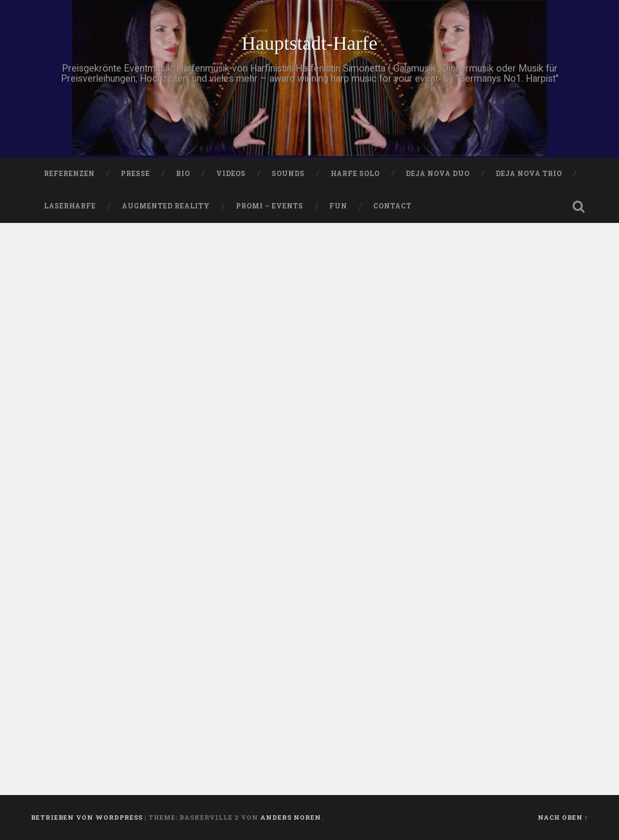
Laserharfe (70, 206)
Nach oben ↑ (563, 817)
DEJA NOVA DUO (438, 174)
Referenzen (69, 174)
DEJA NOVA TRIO (529, 174)
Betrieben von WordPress (87, 817)
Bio (183, 174)
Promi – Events (270, 206)
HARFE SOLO (355, 174)
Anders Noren (291, 817)
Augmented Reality (166, 206)
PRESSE (135, 174)
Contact (392, 206)
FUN (338, 206)
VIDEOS (231, 174)
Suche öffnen (578, 206)
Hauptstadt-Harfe (309, 43)
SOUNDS (288, 174)
